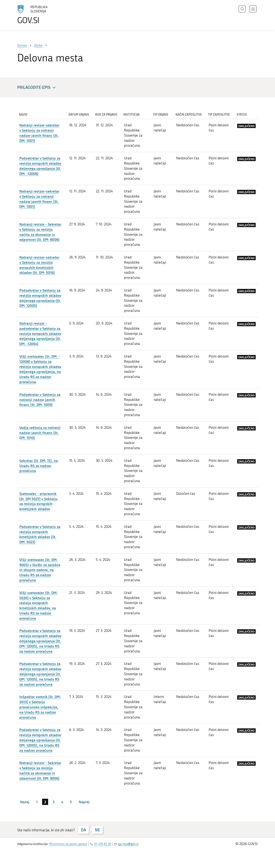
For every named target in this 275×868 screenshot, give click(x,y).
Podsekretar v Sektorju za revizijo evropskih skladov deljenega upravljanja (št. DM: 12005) (40, 298)
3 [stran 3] (54, 802)
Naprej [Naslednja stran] (84, 802)
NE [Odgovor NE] (97, 830)
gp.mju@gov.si (128, 844)
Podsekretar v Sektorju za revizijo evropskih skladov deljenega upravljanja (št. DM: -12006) (40, 166)
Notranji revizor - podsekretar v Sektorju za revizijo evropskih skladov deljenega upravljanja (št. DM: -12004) (40, 333)
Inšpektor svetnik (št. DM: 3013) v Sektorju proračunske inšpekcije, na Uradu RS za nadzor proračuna (40, 707)
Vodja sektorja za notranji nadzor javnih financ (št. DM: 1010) (40, 433)
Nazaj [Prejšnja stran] (25, 802)
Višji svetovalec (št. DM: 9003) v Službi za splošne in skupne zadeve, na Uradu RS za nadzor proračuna (40, 570)
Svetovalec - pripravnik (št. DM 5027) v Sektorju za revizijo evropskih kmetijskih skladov (38, 501)
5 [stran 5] (71, 802)
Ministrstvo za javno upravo (68, 844)
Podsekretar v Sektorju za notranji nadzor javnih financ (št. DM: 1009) (40, 400)
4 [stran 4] (62, 802)
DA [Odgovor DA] (83, 830)
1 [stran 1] (37, 802)
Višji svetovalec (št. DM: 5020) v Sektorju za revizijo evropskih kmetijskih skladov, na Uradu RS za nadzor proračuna (38, 605)
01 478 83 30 (103, 844)
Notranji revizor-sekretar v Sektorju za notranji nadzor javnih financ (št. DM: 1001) (39, 133)
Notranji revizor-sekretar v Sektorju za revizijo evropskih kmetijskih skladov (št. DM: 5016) (39, 265)
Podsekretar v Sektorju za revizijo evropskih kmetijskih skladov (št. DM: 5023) (40, 534)
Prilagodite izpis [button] (37, 88)
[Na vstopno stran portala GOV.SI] (44, 15)
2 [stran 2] (45, 802)
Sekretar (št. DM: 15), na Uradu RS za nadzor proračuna (39, 466)
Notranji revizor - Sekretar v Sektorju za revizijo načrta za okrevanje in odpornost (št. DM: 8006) (40, 232)
